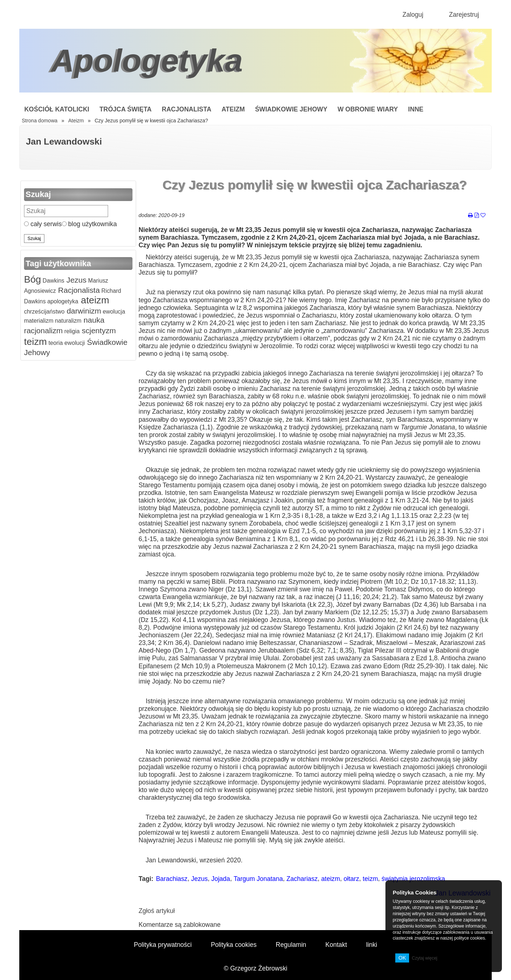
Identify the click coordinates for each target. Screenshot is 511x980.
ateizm (94, 300)
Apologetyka (147, 60)
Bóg (33, 279)
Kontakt (336, 945)
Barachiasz (172, 879)
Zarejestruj (464, 15)
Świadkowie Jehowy (291, 109)
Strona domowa (40, 121)
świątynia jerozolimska (413, 879)
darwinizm (83, 311)
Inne (416, 109)
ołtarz (351, 879)
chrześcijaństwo (44, 312)
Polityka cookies (234, 945)
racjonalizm (43, 330)
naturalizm (68, 321)
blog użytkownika (89, 224)
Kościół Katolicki (57, 109)
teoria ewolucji (66, 343)
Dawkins (53, 281)
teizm (35, 342)
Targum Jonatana (258, 879)
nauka (93, 320)
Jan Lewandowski (64, 141)
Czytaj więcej (424, 958)
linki (372, 945)
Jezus (76, 280)
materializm (39, 321)
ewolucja (113, 312)
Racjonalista (187, 109)
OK (402, 958)
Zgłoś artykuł (157, 911)
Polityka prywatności (163, 945)
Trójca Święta (125, 109)
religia (71, 331)
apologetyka (62, 301)
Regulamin (291, 945)
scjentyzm (98, 330)
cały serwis (43, 224)
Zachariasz (302, 879)
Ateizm (233, 109)
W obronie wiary (368, 109)
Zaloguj (413, 15)
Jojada (221, 879)
